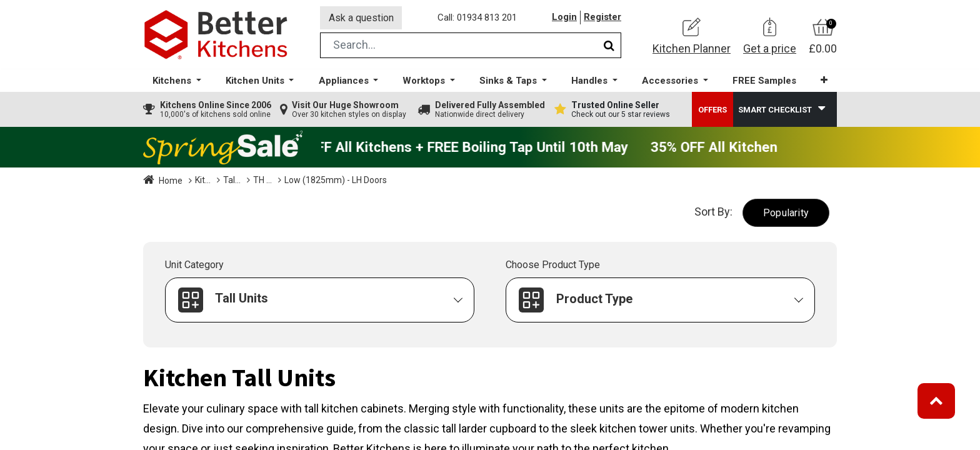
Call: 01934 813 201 (477, 18)
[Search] (609, 46)
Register (602, 18)
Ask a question (361, 18)
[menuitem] (764, 82)
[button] (824, 81)
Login (564, 18)
